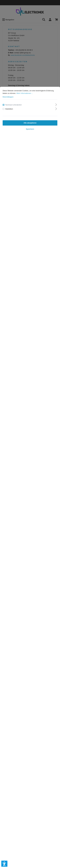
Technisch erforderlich (13, 105)
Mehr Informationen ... (25, 93)
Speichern (30, 129)
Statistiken (9, 109)
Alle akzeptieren (30, 123)
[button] (4, 864)
